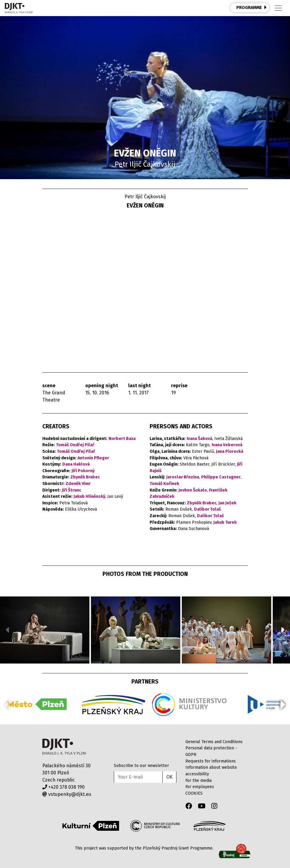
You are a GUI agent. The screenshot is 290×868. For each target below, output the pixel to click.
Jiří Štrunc (71, 490)
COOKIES (194, 793)
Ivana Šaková (199, 439)
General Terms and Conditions (214, 742)
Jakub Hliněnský (89, 496)
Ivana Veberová (227, 445)
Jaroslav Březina (183, 477)
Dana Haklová (76, 464)
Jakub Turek (225, 522)
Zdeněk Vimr (78, 484)
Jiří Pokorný (83, 471)
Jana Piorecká (230, 451)
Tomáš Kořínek (164, 484)
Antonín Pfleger (93, 458)
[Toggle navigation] (278, 8)
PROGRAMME (252, 7)
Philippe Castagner (221, 477)
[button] (283, 630)
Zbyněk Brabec (85, 477)
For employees (200, 787)
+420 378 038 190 (63, 787)
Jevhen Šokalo (193, 490)
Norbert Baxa (122, 439)
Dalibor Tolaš (207, 509)
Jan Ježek (227, 503)
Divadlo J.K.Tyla (64, 747)
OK (169, 777)
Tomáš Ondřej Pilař (75, 445)
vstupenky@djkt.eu (67, 794)
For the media (198, 781)
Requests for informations (211, 761)
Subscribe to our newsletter (141, 766)
